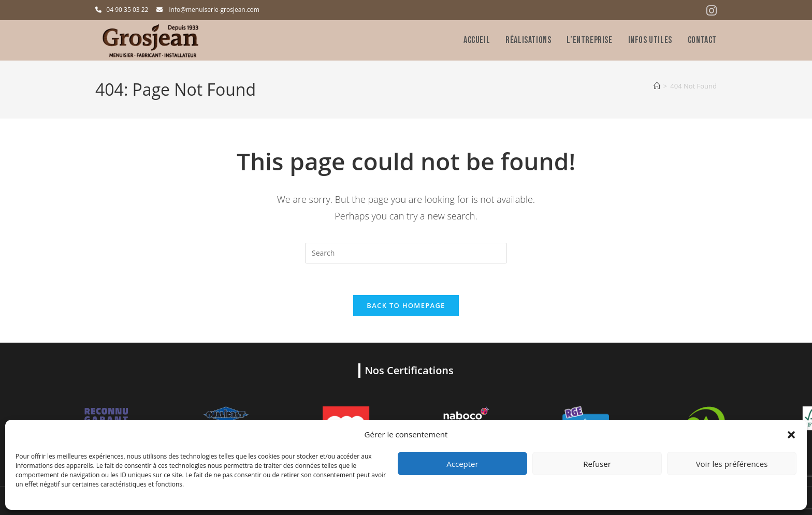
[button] (791, 435)
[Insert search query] (406, 253)
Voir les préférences (732, 464)
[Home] (657, 86)
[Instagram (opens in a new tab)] (710, 11)
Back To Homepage (406, 305)
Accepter (462, 464)
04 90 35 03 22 (127, 10)
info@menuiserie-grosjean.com (214, 10)
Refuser (597, 464)
